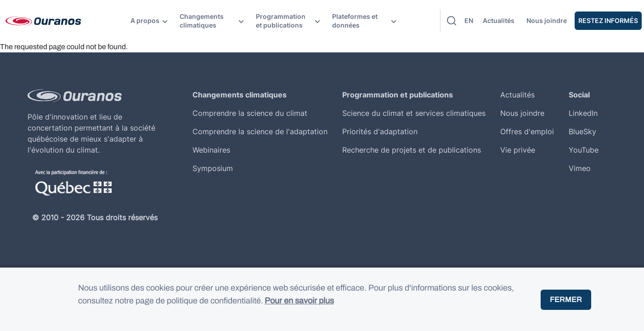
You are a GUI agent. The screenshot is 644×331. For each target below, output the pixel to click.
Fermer (566, 308)
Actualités (499, 20)
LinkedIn (583, 113)
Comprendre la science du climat (250, 113)
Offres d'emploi (527, 131)
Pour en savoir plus (299, 310)
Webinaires (211, 150)
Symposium (213, 168)
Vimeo (580, 168)
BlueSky (582, 131)
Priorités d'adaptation (380, 131)
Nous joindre (547, 20)
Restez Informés (608, 20)
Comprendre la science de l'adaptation (260, 131)
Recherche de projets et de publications (412, 150)
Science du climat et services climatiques (414, 113)
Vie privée (518, 150)
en (469, 20)
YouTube (584, 150)
